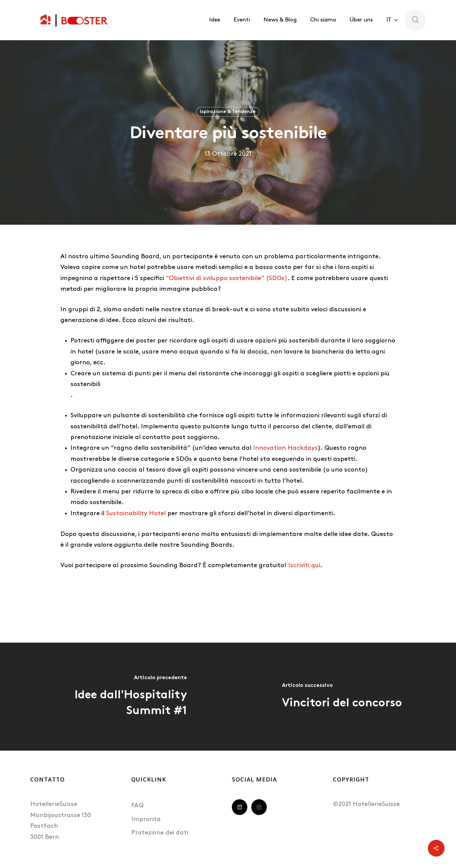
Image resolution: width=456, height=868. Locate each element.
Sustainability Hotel (136, 514)
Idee (215, 20)
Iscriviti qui (304, 566)
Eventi (242, 20)
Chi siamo (323, 20)
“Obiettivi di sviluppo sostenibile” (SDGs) (227, 279)
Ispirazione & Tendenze (228, 112)
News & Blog (280, 20)
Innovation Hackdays (285, 448)
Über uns (361, 20)
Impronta (146, 820)
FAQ (137, 806)
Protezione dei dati (160, 833)
